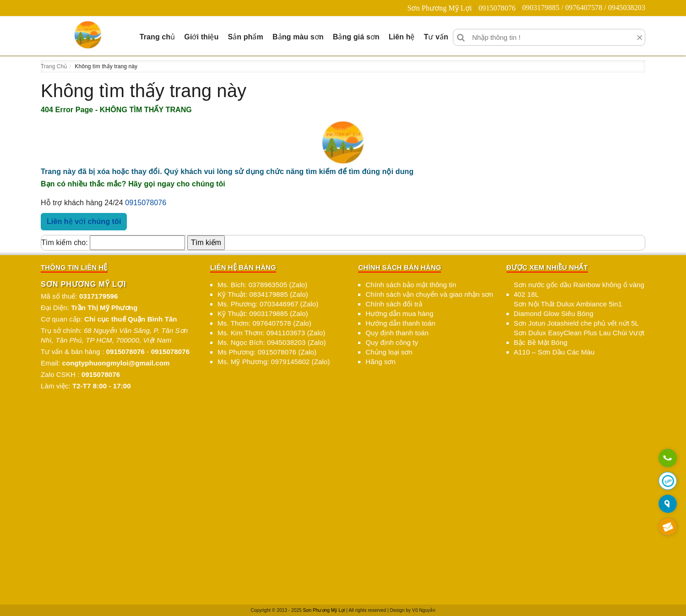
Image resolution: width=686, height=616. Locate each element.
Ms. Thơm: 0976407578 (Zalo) (264, 323)
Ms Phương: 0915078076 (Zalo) (267, 352)
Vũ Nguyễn (424, 610)
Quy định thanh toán (397, 333)
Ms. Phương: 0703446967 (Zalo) (268, 304)
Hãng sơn (381, 362)
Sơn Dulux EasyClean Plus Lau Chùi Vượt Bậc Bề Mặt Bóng (579, 338)
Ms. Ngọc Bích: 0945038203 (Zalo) (272, 342)
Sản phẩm (245, 37)
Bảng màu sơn (298, 37)
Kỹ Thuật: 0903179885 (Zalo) (263, 313)
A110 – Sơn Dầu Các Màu (554, 352)
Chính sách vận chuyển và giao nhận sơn (429, 294)
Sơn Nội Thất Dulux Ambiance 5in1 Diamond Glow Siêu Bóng (568, 309)
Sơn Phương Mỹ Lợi (439, 8)
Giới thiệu (201, 37)
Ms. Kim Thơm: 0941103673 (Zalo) (271, 333)
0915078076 (497, 8)
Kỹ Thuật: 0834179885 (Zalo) (263, 294)
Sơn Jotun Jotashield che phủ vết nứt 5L (576, 323)
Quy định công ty (392, 342)
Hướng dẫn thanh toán (400, 323)
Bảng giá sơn (356, 37)
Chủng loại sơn (389, 352)
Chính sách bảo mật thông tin (411, 285)
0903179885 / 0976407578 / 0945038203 (584, 8)
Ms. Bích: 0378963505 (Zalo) (262, 285)
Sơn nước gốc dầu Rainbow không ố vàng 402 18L (579, 289)
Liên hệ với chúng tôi (84, 221)
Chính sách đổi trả (394, 304)
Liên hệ (402, 37)
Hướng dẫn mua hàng (399, 313)
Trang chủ (158, 37)
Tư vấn (436, 37)
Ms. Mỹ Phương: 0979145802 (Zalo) (274, 362)
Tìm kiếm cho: (65, 243)
